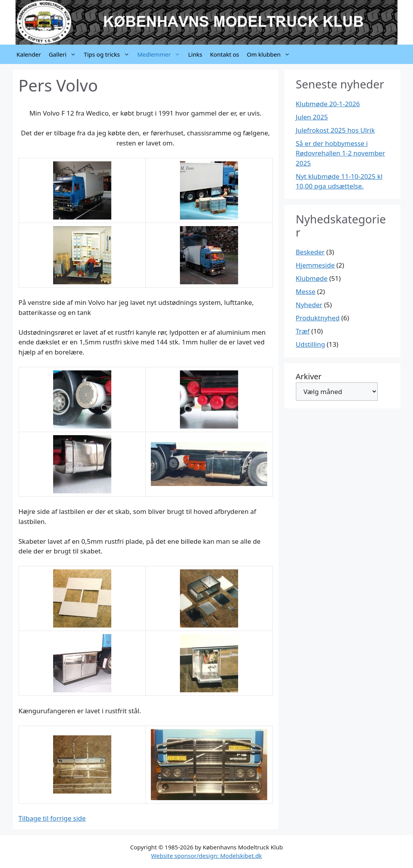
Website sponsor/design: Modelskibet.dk (207, 856)
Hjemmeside (315, 265)
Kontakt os (224, 54)
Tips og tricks (109, 54)
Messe (306, 291)
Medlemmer (161, 54)
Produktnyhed (318, 318)
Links (195, 54)
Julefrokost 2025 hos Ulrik (335, 130)
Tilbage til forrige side (52, 818)
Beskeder (310, 252)
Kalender (29, 54)
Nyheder (309, 305)
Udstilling (311, 344)
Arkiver (309, 376)
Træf (303, 331)
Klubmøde (312, 278)
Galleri (65, 54)
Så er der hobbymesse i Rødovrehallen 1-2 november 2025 (340, 153)
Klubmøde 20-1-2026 (328, 104)
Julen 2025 (312, 117)
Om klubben (270, 54)
